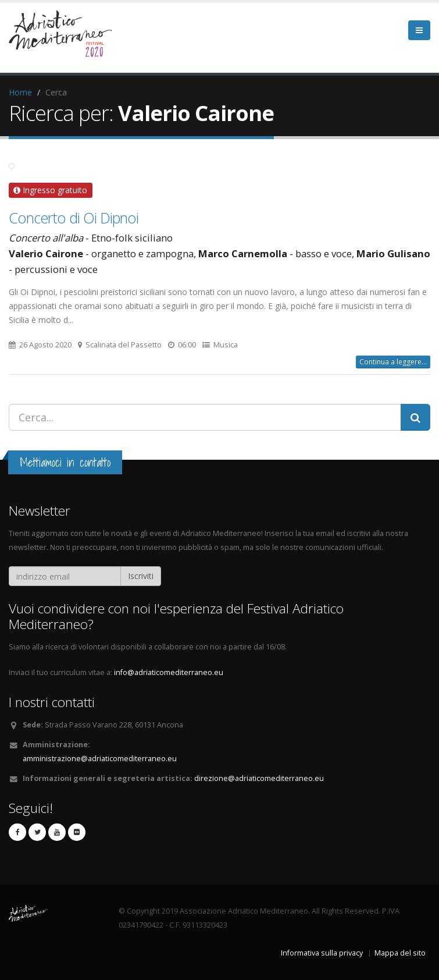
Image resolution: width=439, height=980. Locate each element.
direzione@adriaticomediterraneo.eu (259, 778)
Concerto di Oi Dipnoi (74, 218)
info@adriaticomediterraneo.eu (169, 672)
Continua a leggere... (393, 362)
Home (20, 92)
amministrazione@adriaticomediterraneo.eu (100, 759)
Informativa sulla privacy (322, 953)
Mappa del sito (400, 953)
